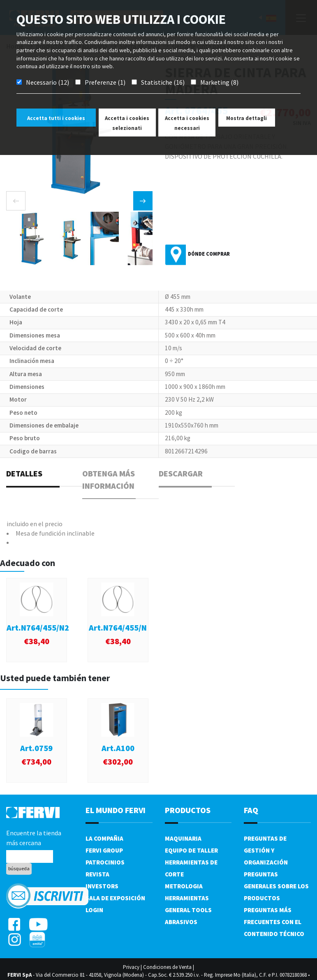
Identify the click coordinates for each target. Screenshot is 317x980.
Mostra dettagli (246, 118)
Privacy (131, 967)
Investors (102, 886)
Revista (97, 874)
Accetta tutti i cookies (56, 118)
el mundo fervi (116, 810)
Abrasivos (181, 922)
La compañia (104, 838)
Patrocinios (105, 862)
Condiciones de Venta (167, 967)
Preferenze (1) (105, 82)
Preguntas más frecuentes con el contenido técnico (274, 922)
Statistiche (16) (163, 82)
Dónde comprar (209, 254)
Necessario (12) (47, 82)
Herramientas (187, 898)
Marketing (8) (219, 82)
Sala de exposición (115, 898)
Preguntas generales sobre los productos (276, 886)
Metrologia (184, 886)
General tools (188, 910)
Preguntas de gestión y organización (266, 850)
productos (188, 810)
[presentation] (16, 201)
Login (94, 910)
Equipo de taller (191, 850)
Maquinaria (183, 838)
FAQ (251, 810)
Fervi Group (104, 850)
